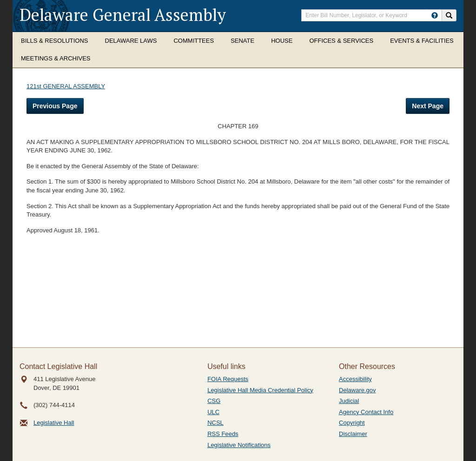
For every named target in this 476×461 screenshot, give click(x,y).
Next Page (428, 106)
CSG (214, 401)
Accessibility (355, 379)
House (282, 41)
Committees (194, 41)
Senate (242, 41)
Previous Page (55, 106)
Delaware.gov (357, 390)
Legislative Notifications (239, 445)
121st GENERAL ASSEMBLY (66, 86)
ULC (213, 412)
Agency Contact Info (366, 412)
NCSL (215, 423)
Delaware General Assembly (123, 15)
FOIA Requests (228, 379)
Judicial (349, 401)
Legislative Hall (54, 423)
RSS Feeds (223, 434)
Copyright (352, 423)
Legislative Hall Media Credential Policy (260, 390)
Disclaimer (353, 434)
